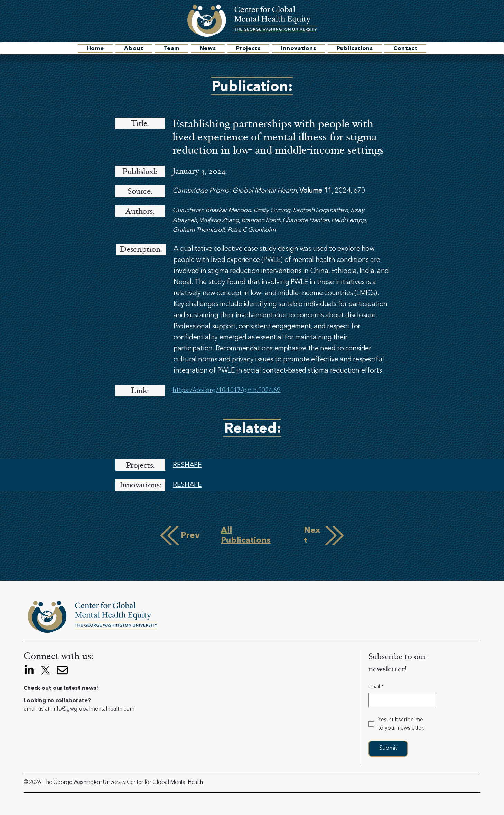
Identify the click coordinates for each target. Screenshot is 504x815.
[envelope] (62, 670)
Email (376, 687)
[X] (46, 670)
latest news (80, 688)
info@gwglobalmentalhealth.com (94, 709)
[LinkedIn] (29, 670)
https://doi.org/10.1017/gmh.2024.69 (226, 390)
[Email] (400, 700)
